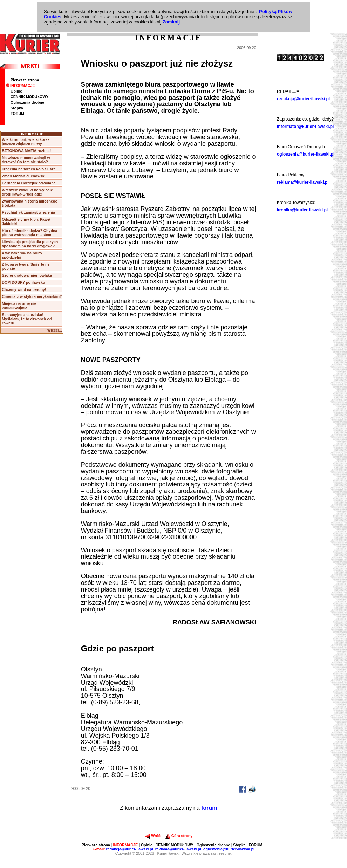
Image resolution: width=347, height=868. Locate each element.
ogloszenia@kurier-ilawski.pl (306, 154)
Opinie (16, 91)
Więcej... (55, 330)
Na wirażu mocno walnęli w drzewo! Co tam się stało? (26, 160)
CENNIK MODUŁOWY (29, 97)
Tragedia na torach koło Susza (29, 169)
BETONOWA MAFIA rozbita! (26, 151)
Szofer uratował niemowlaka (27, 275)
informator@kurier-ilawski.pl (305, 127)
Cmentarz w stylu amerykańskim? (32, 296)
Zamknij (171, 22)
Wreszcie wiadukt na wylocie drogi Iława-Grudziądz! (27, 192)
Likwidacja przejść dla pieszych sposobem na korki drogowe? (30, 244)
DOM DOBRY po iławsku (23, 282)
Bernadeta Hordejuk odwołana (29, 183)
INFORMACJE (20, 86)
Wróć (153, 836)
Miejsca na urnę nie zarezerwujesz (19, 306)
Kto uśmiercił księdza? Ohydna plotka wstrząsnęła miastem (29, 233)
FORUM (17, 114)
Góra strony (179, 836)
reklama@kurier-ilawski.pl (303, 182)
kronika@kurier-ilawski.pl (302, 210)
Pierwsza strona (25, 80)
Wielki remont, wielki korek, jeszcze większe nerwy (26, 142)
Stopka (17, 108)
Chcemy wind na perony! (24, 289)
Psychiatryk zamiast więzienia (28, 212)
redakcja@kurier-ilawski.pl (303, 99)
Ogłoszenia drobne (27, 102)
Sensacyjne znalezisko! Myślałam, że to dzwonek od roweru (27, 319)
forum (209, 808)
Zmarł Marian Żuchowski (23, 176)
